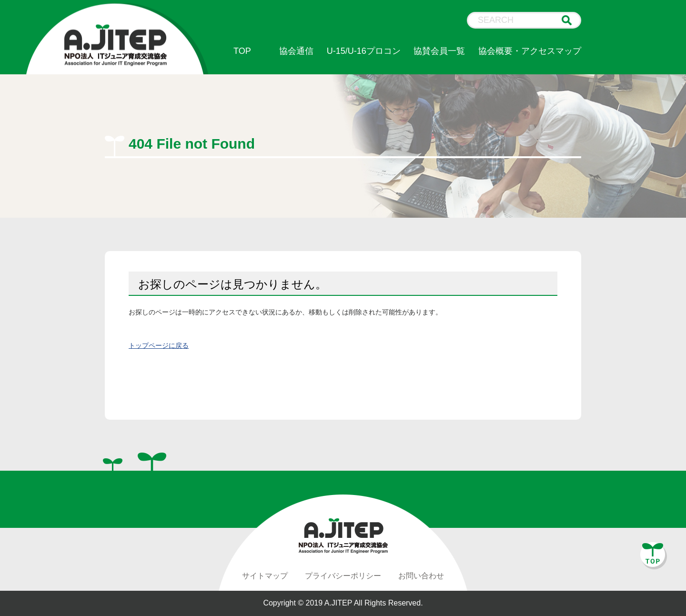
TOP (242, 51)
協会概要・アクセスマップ (530, 51)
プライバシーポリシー (343, 576)
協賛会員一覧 (439, 51)
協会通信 (296, 51)
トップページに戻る (159, 345)
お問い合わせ (421, 576)
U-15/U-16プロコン (364, 51)
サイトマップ (265, 576)
